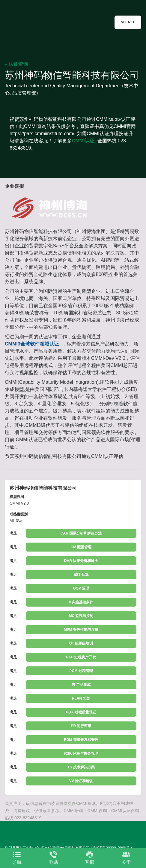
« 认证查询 (16, 64)
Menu (128, 22)
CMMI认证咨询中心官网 (34, 22)
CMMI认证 (83, 141)
